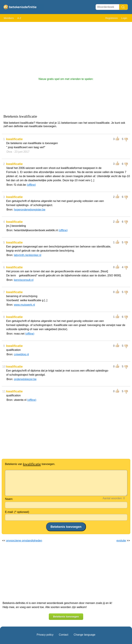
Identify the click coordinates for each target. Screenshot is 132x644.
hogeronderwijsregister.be (30, 210)
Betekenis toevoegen (66, 617)
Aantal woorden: (113, 498)
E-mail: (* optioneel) (17, 512)
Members (9, 18)
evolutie (121, 541)
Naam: (9, 499)
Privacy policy (45, 635)
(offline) (31, 185)
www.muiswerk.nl (24, 305)
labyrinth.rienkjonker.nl (28, 255)
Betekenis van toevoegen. (30, 464)
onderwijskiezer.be (25, 379)
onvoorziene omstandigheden (24, 541)
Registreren (112, 18)
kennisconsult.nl (24, 280)
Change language (84, 635)
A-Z (19, 18)
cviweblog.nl (21, 354)
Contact (64, 635)
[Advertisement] (66, 48)
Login (124, 18)
